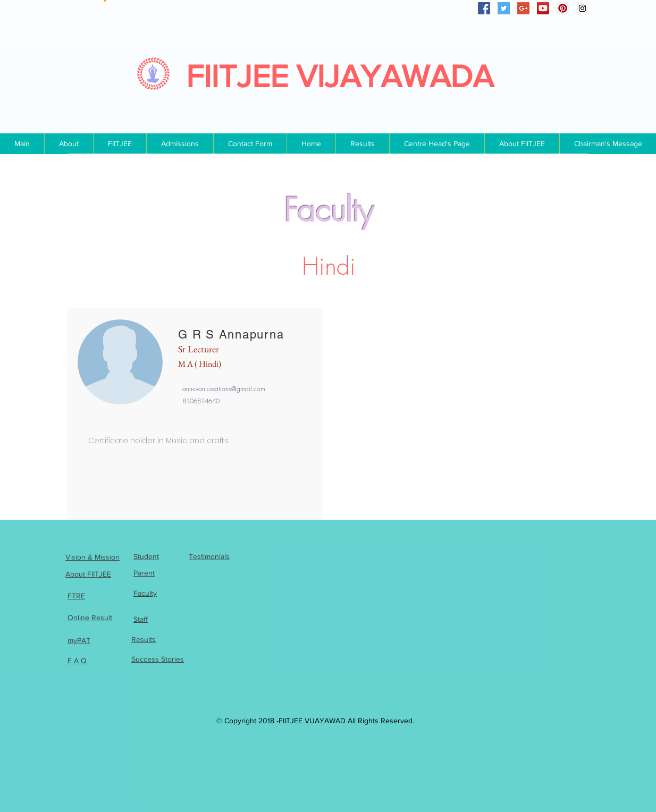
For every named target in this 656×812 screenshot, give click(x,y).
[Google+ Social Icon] (523, 8)
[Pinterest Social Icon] (563, 8)
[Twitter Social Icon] (504, 8)
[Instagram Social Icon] (582, 8)
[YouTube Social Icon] (543, 8)
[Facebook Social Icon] (484, 8)
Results (144, 639)
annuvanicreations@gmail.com (224, 389)
